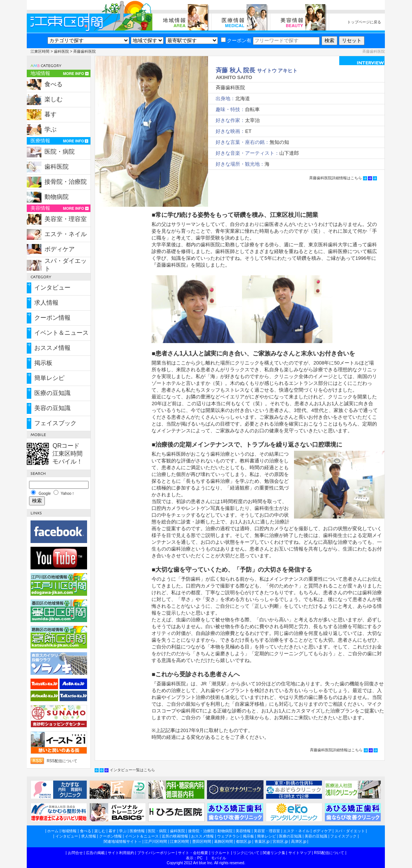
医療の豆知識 (52, 393)
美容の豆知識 (52, 408)
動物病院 (57, 197)
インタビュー (52, 288)
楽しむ (54, 99)
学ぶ (51, 129)
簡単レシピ (49, 378)
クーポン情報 (52, 318)
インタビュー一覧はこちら (132, 770)
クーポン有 (236, 40)
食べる (54, 84)
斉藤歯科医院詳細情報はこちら (335, 178)
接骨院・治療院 (66, 182)
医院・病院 (60, 152)
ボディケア (60, 249)
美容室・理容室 (66, 219)
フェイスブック (55, 423)
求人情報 (46, 303)
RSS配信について (62, 761)
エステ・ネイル (66, 234)
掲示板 (43, 363)
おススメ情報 (52, 348)
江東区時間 (40, 51)
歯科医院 (61, 51)
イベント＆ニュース (61, 333)
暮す (51, 114)
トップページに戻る (364, 22)
